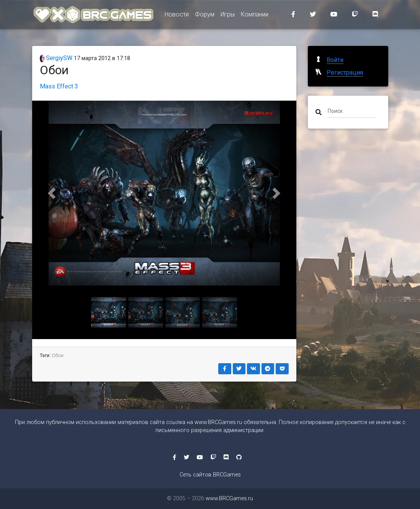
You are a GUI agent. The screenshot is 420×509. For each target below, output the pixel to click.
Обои (58, 355)
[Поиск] (352, 111)
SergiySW (56, 58)
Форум (205, 16)
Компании (255, 16)
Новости (177, 16)
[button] (52, 193)
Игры (228, 16)
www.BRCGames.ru (218, 422)
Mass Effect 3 (59, 86)
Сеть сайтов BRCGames (210, 475)
